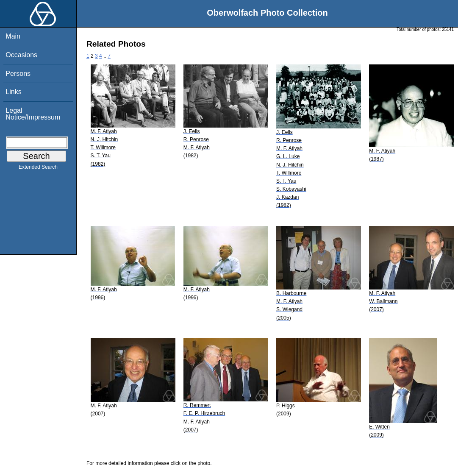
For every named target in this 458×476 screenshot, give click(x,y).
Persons (18, 74)
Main (13, 36)
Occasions (21, 55)
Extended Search (38, 169)
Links (13, 92)
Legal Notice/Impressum (33, 114)
